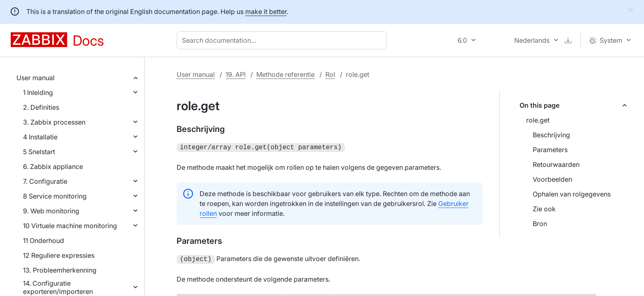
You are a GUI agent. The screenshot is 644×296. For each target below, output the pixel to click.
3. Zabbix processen (54, 122)
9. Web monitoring (51, 211)
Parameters (550, 150)
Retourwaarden (556, 164)
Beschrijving (551, 135)
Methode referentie (285, 74)
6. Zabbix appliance (53, 166)
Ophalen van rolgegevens (572, 194)
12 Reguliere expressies (59, 255)
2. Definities (41, 107)
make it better (266, 12)
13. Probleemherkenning (60, 270)
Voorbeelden (552, 179)
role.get (538, 120)
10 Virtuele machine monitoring (70, 226)
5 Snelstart (39, 152)
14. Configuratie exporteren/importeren (58, 287)
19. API (236, 74)
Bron (540, 224)
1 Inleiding (38, 92)
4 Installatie (40, 137)
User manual (36, 78)
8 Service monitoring (55, 196)
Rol (330, 74)
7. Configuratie (45, 181)
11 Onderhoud (44, 240)
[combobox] (283, 40)
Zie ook (544, 209)
